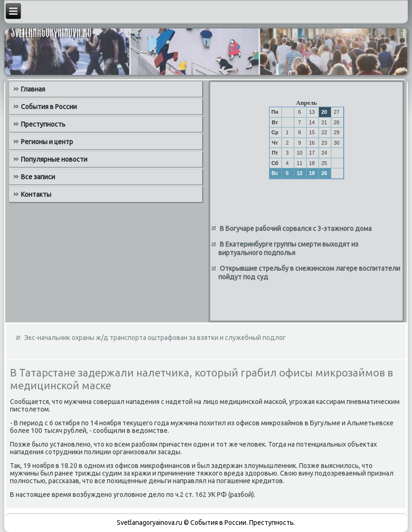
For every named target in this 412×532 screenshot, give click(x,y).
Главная (33, 89)
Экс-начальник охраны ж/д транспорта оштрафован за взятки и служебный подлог (155, 338)
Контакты (36, 194)
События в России (49, 107)
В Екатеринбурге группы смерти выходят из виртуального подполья (288, 248)
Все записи (38, 177)
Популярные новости (54, 159)
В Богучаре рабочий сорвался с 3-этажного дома (296, 229)
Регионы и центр (47, 142)
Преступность (43, 124)
